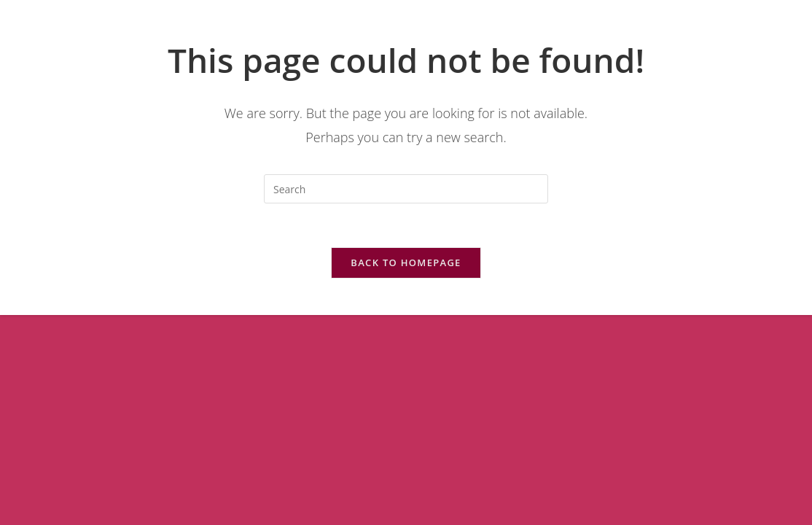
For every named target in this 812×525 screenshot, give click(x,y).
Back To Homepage (406, 262)
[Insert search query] (406, 189)
